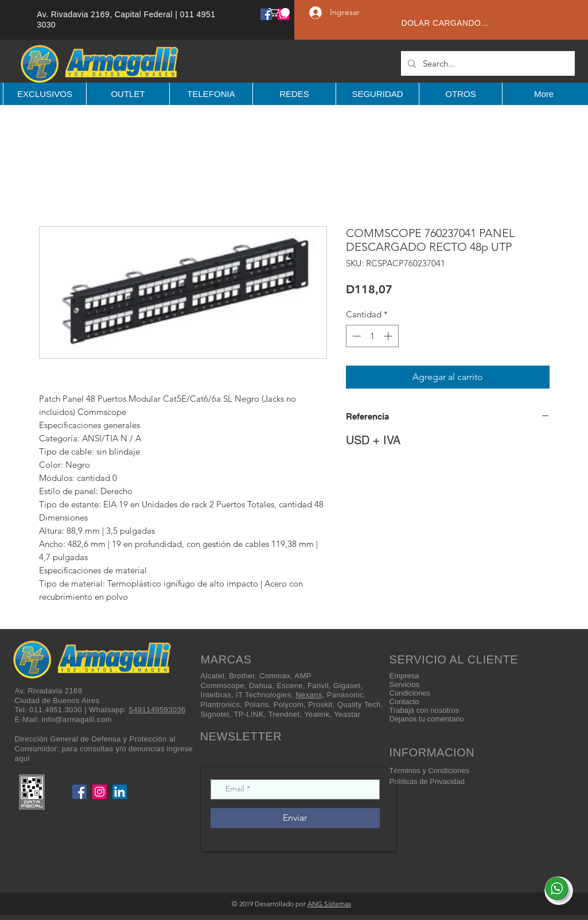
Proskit (320, 704)
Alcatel (213, 676)
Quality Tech (359, 704)
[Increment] (389, 336)
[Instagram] (100, 792)
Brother (242, 676)
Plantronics (221, 704)
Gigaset (347, 686)
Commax (275, 676)
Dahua (260, 686)
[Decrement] (355, 336)
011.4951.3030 (56, 710)
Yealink (317, 714)
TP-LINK (249, 714)
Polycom (289, 704)
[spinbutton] (372, 336)
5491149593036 (157, 710)
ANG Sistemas (329, 904)
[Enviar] (295, 818)
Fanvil (318, 686)
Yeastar (347, 714)
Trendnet (284, 714)
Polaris (256, 704)
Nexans (309, 695)
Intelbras (216, 695)
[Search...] (487, 63)
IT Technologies (263, 695)
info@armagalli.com (77, 719)
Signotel (215, 714)
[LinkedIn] (120, 792)
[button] (279, 12)
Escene (290, 686)
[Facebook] (266, 14)
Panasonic (345, 695)
